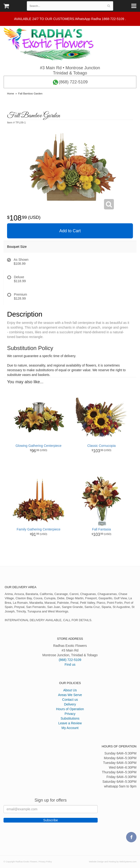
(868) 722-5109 (70, 82)
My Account (70, 728)
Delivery (70, 704)
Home (11, 94)
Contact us (70, 700)
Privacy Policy (45, 862)
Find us (70, 664)
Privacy (70, 714)
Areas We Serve (70, 695)
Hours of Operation (70, 709)
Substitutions (70, 718)
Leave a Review (70, 723)
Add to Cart (70, 231)
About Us (70, 690)
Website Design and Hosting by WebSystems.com (113, 862)
